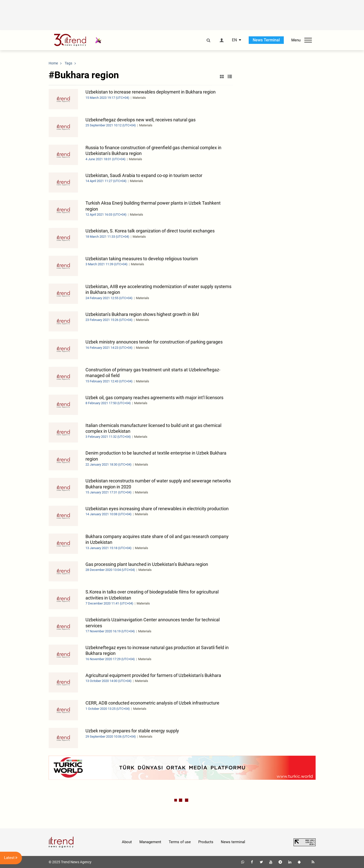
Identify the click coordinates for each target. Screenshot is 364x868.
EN (234, 40)
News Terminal (266, 40)
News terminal (233, 842)
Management (150, 842)
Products (206, 842)
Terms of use (180, 842)
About (127, 842)
